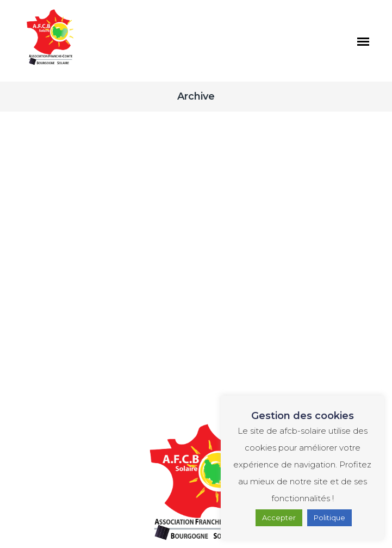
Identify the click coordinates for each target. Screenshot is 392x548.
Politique (329, 518)
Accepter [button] (279, 518)
